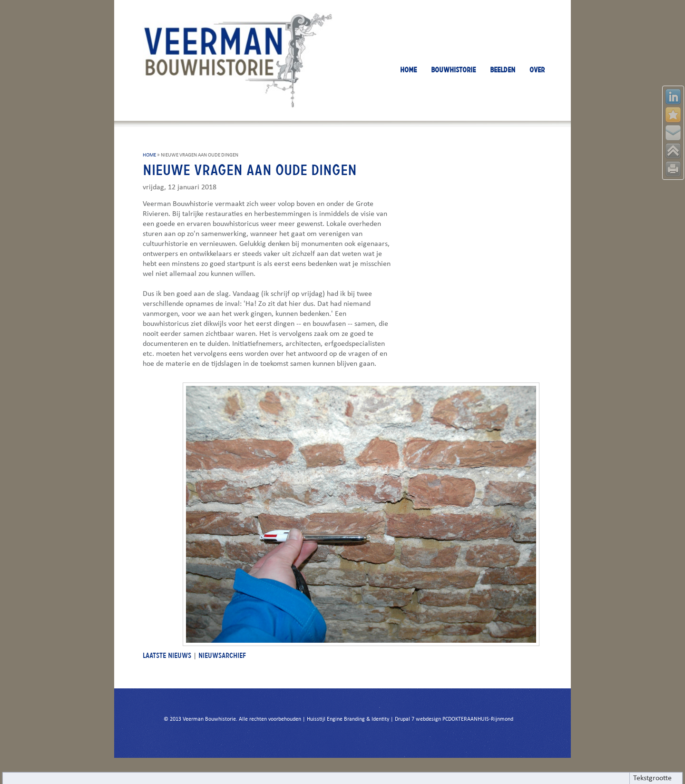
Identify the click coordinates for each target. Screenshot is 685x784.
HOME (408, 70)
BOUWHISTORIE (453, 70)
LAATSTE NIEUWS (167, 655)
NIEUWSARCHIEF (222, 655)
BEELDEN (503, 70)
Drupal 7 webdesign (418, 719)
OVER (537, 70)
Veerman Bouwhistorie (209, 719)
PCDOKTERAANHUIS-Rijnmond (478, 719)
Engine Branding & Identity (358, 719)
